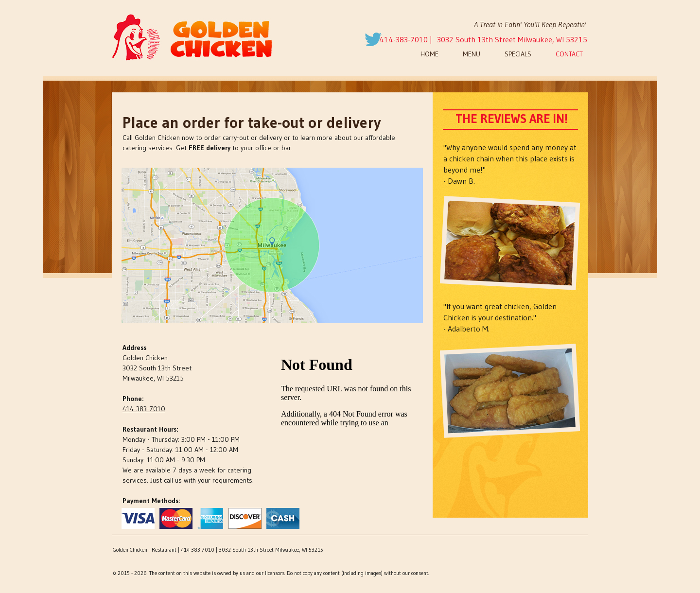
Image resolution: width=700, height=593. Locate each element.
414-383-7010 (403, 39)
